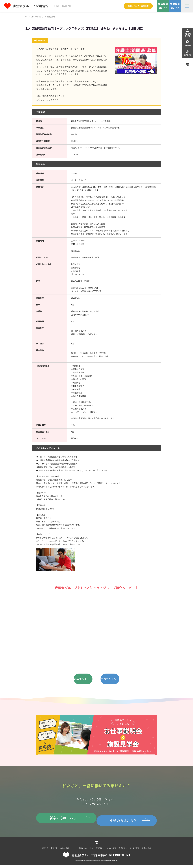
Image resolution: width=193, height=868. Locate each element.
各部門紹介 (100, 851)
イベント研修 (111, 851)
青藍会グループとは (86, 851)
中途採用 (54, 851)
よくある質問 (134, 851)
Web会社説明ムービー (68, 851)
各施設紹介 (123, 851)
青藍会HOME (147, 851)
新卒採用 (45, 851)
